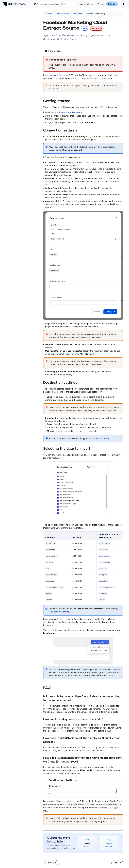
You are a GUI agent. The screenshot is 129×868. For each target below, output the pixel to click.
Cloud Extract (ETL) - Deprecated (70, 14)
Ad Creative (64, 198)
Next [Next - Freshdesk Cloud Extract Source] (117, 863)
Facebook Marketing (53, 75)
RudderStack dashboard (70, 112)
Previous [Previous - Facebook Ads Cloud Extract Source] (51, 863)
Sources (49, 14)
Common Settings (101, 438)
